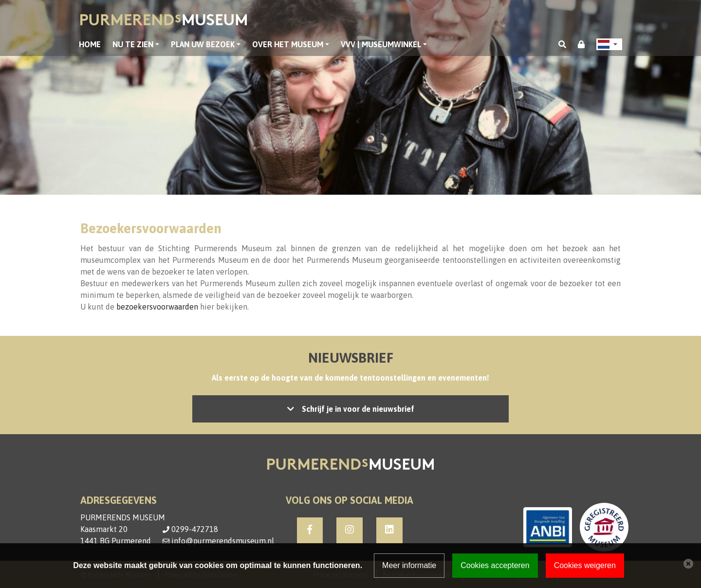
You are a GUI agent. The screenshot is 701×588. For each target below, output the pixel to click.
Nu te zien (133, 44)
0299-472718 (195, 529)
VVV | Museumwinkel (381, 44)
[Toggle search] (562, 44)
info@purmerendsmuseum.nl (223, 541)
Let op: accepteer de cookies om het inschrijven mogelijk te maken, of (350, 409)
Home (90, 44)
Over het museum (288, 44)
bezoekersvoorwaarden (157, 307)
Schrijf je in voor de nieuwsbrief (358, 409)
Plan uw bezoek (203, 44)
